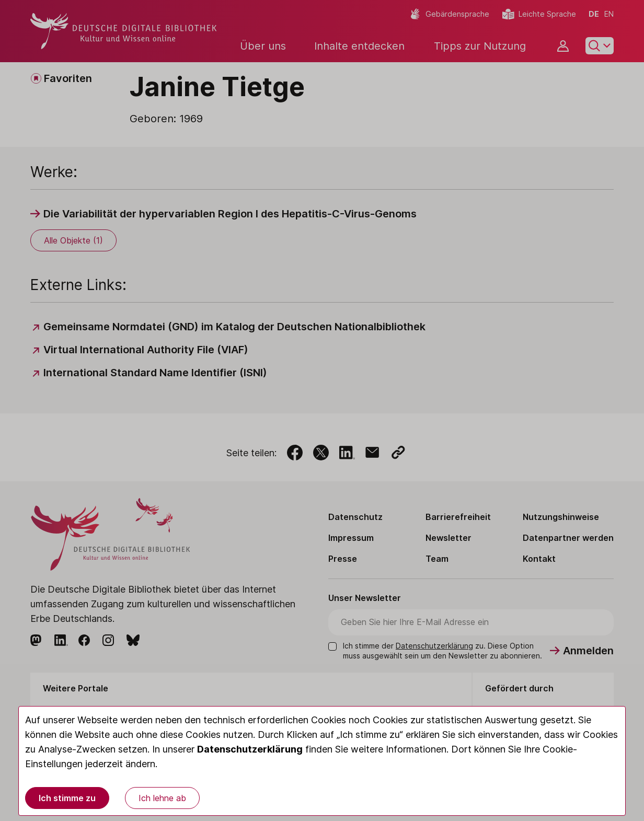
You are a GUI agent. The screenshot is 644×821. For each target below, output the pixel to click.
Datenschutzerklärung (250, 749)
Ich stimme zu (67, 798)
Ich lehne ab (162, 798)
